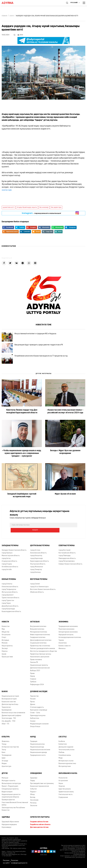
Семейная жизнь (65, 756)
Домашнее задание (66, 748)
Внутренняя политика (38, 627)
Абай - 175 (5, 725)
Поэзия (33, 700)
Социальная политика (38, 644)
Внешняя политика (37, 630)
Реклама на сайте (6, 862)
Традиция (34, 742)
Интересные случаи (66, 762)
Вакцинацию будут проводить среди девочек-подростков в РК (41, 348)
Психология (63, 779)
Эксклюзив (34, 801)
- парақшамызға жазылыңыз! (41, 213)
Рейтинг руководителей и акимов (42, 649)
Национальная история (10, 697)
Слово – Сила (35, 714)
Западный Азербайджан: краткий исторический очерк (22, 501)
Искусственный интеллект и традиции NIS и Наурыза (37, 335)
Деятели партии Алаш (10, 705)
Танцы (4, 745)
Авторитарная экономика (68, 633)
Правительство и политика (40, 647)
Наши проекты (7, 647)
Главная (4, 16)
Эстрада (5, 762)
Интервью (5, 641)
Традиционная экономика (68, 627)
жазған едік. (7, 190)
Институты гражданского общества (43, 652)
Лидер (33, 782)
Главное (33, 680)
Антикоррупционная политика (70, 638)
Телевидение (7, 756)
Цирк (4, 759)
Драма (33, 705)
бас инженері (44, 208)
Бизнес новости (65, 647)
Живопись (5, 742)
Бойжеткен (63, 745)
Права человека (36, 660)
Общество (5, 633)
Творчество (34, 697)
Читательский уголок (66, 751)
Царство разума (65, 790)
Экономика (63, 623)
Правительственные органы (41, 655)
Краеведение (7, 711)
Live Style (63, 738)
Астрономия (63, 782)
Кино (4, 753)
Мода (61, 759)
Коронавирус (7, 828)
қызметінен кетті (9, 208)
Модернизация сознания (39, 725)
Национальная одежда (39, 753)
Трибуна (33, 683)
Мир (3, 630)
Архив (4, 655)
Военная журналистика (67, 764)
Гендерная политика (38, 638)
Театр (4, 751)
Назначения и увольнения (40, 658)
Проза (32, 703)
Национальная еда (37, 748)
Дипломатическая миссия (40, 669)
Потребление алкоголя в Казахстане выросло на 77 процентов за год (43, 361)
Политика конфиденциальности (19, 862)
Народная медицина (9, 825)
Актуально (35, 623)
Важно (5, 693)
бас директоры (56, 208)
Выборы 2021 (35, 672)
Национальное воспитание (40, 751)
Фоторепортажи (65, 767)
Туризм (61, 641)
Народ (32, 677)
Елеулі (12, 16)
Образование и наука (68, 774)
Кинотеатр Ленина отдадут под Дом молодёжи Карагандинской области (22, 417)
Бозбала (62, 742)
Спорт (4, 638)
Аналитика (63, 644)
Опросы (5, 652)
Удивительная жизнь (66, 793)
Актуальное (6, 636)
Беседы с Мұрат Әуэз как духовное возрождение (65, 458)
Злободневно (36, 774)
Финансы (62, 649)
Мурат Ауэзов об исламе (65, 500)
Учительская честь (66, 795)
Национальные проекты (39, 666)
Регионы (33, 804)
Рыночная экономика (66, 630)
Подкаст (33, 793)
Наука (61, 784)
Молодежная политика (39, 633)
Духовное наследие (39, 693)
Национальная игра (37, 745)
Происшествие (7, 658)
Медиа (4, 764)
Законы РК (34, 663)
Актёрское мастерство (10, 748)
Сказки (33, 722)
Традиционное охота (38, 756)
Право (32, 674)
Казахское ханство (9, 703)
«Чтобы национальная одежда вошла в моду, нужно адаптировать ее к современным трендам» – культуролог (22, 459)
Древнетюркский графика (11, 716)
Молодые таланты (8, 782)
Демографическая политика (41, 641)
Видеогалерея (7, 793)
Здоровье (34, 779)
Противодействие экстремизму (42, 784)
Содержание (63, 798)
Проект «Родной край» (10, 787)
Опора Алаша (35, 728)
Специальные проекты (10, 790)
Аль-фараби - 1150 (8, 722)
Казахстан (6, 627)
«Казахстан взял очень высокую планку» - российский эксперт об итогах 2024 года (65, 417)
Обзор (32, 795)
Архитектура (6, 767)
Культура (6, 738)
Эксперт (5, 649)
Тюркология (6, 708)
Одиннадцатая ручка (38, 716)
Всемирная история (9, 700)
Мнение (5, 644)
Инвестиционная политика (40, 636)
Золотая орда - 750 (9, 719)
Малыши (5, 779)
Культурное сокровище (39, 711)
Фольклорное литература (11, 784)
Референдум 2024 (37, 685)
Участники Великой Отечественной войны (15, 805)
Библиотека (35, 719)
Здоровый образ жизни (10, 823)
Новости (5, 623)
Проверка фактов (8, 801)
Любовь (61, 753)
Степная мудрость (37, 708)
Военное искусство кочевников (13, 714)
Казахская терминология (39, 787)
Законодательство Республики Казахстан (13, 810)
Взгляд (33, 798)
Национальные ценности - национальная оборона (11, 797)
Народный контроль (66, 636)
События (33, 790)
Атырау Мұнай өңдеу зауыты (27, 208)
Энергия (62, 787)
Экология (34, 807)
